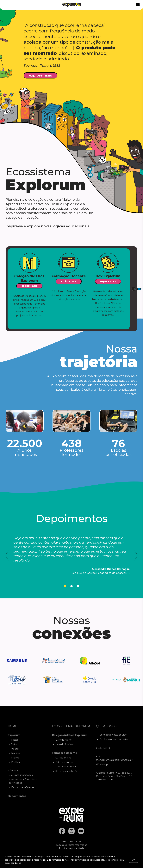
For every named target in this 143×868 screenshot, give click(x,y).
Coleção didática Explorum (70, 735)
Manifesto (17, 753)
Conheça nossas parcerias (114, 739)
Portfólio (16, 762)
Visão (14, 744)
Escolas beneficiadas (23, 787)
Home (12, 726)
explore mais (40, 75)
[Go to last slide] (7, 555)
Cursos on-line (63, 758)
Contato (103, 748)
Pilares (15, 758)
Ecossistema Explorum (71, 726)
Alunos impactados (22, 775)
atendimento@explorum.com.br (114, 760)
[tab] (65, 586)
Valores (15, 749)
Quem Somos (106, 726)
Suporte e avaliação (66, 771)
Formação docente (65, 753)
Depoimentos (17, 796)
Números (13, 771)
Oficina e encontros (66, 762)
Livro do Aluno (64, 740)
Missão (15, 740)
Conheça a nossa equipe (113, 735)
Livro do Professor (65, 744)
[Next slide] (136, 555)
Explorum (14, 735)
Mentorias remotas (66, 767)
